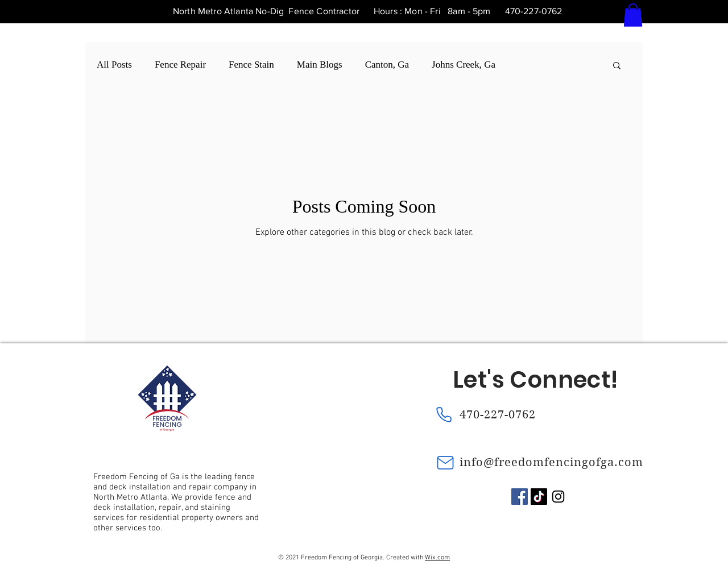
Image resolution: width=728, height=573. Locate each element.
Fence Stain (251, 65)
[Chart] (93, 564)
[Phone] (444, 415)
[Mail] (445, 463)
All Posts (114, 65)
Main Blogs (320, 65)
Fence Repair (180, 65)
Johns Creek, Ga (464, 65)
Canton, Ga (387, 65)
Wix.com (437, 558)
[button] (633, 15)
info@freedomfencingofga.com (551, 462)
